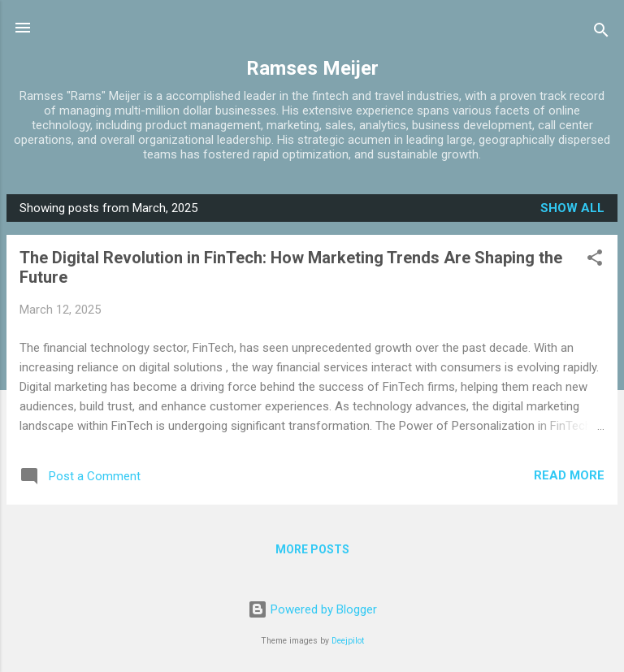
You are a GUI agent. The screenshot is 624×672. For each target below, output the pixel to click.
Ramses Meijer (312, 68)
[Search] (601, 33)
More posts (312, 549)
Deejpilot (348, 641)
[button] (595, 260)
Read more (569, 475)
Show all (572, 208)
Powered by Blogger (312, 609)
